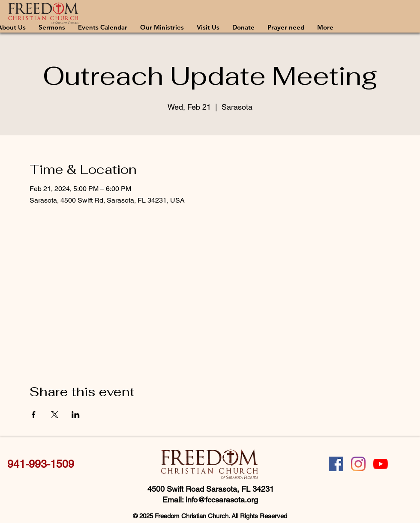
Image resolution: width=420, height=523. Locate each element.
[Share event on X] (55, 415)
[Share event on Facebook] (34, 415)
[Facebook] (336, 464)
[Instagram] (358, 464)
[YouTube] (381, 464)
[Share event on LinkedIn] (76, 415)
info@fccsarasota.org (222, 500)
